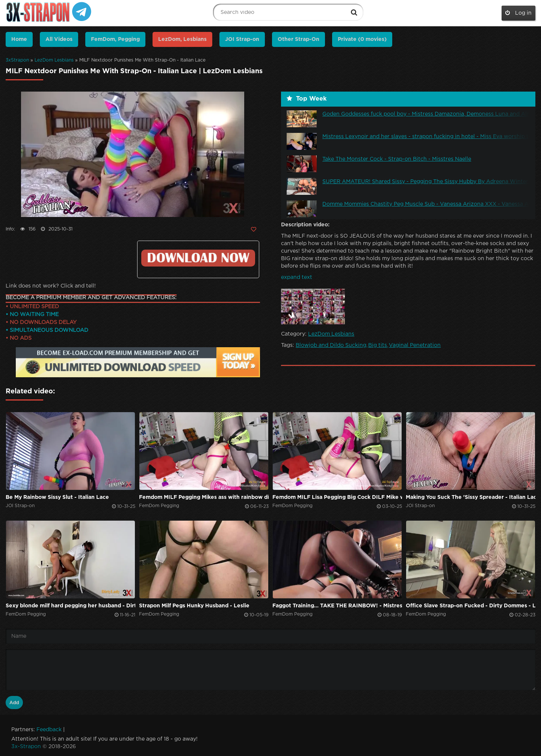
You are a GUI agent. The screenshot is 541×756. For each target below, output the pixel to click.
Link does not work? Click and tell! (51, 286)
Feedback (49, 730)
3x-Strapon (26, 747)
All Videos (59, 39)
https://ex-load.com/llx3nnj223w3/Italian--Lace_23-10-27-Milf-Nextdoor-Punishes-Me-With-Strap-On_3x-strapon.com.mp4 (198, 258)
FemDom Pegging (159, 506)
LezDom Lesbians (54, 60)
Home (19, 39)
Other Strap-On (298, 39)
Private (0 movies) (362, 39)
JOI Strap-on (242, 39)
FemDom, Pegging (115, 39)
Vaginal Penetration (415, 345)
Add (14, 703)
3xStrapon (17, 60)
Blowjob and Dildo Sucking (331, 345)
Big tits (378, 345)
